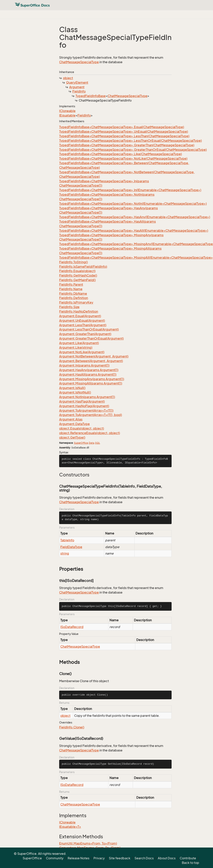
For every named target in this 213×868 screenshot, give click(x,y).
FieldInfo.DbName (73, 294)
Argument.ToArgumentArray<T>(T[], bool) (91, 415)
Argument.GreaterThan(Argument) (85, 334)
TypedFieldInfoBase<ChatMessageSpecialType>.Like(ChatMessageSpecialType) (121, 154)
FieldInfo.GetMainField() (77, 280)
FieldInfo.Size (69, 307)
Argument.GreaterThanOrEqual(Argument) (91, 338)
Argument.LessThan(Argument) (83, 325)
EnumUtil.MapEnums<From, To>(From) (88, 843)
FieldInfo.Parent (71, 284)
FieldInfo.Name (71, 289)
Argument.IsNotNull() (75, 392)
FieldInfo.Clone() (72, 727)
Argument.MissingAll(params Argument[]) (91, 383)
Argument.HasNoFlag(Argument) (84, 406)
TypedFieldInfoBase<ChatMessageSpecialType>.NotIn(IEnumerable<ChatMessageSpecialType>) (133, 204)
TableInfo (67, 540)
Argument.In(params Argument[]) (84, 365)
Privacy (99, 858)
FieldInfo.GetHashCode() (78, 275)
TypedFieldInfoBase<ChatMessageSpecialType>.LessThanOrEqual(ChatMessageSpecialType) (130, 141)
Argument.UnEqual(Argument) (82, 321)
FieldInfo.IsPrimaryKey (76, 302)
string (65, 553)
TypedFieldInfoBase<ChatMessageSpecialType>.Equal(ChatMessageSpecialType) (122, 127)
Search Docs (144, 858)
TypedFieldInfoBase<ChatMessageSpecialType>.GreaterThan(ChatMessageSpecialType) (127, 145)
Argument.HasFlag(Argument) (82, 401)
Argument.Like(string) (76, 347)
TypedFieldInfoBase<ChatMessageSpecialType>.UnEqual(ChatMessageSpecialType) (124, 132)
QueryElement (77, 82)
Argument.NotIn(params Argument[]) (87, 397)
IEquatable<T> (70, 827)
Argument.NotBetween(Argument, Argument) (94, 356)
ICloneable (67, 111)
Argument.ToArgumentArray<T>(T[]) (86, 410)
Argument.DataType (74, 424)
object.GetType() (72, 437)
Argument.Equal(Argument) (80, 316)
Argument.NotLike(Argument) (82, 352)
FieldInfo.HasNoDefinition (79, 311)
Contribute (188, 858)
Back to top (191, 863)
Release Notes (78, 858)
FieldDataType (71, 547)
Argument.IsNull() (72, 388)
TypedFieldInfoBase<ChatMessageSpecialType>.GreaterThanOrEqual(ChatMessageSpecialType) (133, 150)
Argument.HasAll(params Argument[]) (88, 374)
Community (55, 858)
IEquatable (67, 115)
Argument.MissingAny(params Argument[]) (92, 379)
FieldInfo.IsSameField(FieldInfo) (83, 267)
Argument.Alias (71, 419)
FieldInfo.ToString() (73, 262)
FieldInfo (79, 91)
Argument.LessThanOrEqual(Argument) (89, 329)
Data (92, 443)
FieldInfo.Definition (74, 298)
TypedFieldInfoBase (91, 96)
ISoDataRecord (72, 627)
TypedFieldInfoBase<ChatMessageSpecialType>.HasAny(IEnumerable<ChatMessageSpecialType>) (135, 217)
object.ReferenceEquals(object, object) (90, 433)
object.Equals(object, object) (82, 428)
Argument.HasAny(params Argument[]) (89, 370)
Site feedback (120, 858)
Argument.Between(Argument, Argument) (91, 361)
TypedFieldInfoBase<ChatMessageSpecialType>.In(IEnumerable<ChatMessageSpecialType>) (130, 190)
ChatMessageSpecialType (79, 62)
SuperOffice (81, 443)
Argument (77, 87)
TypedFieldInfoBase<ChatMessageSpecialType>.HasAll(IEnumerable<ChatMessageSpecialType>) (134, 231)
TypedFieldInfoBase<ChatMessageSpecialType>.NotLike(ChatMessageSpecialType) (123, 158)
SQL (98, 443)
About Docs (167, 858)
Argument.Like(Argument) (79, 343)
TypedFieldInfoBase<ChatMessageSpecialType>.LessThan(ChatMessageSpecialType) (124, 136)
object (68, 78)
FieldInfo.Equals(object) (77, 271)
